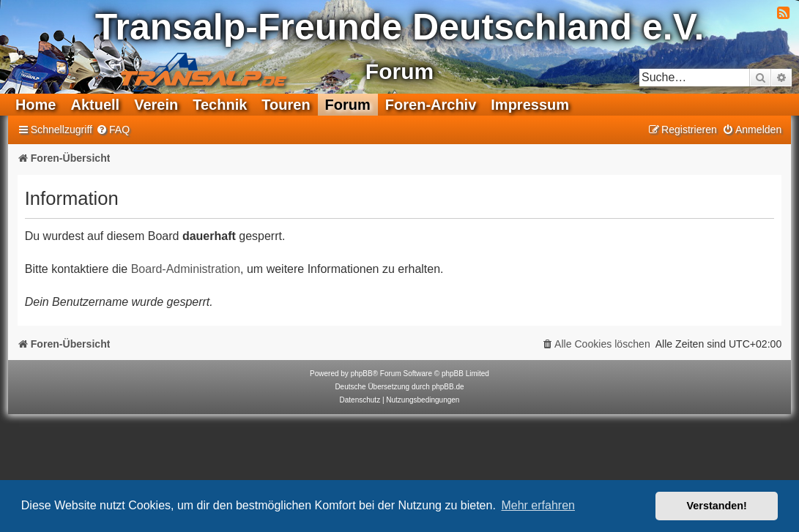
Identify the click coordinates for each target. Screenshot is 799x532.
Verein (156, 105)
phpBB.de (448, 387)
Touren (286, 105)
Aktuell (95, 105)
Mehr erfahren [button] (538, 505)
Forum (348, 105)
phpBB (362, 374)
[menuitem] (113, 130)
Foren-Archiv (431, 105)
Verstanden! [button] (717, 506)
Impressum (530, 105)
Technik (220, 105)
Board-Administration (186, 269)
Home (36, 105)
